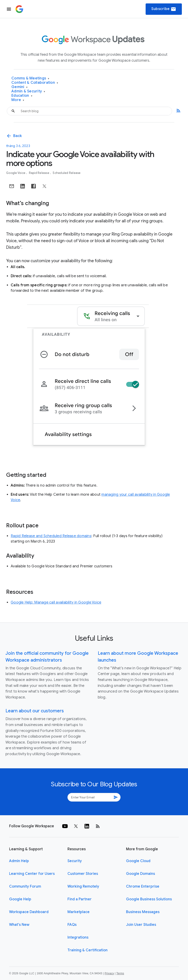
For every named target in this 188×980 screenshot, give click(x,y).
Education (22, 96)
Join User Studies (141, 925)
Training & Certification (88, 950)
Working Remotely (83, 886)
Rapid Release (40, 173)
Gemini (19, 87)
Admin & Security (28, 91)
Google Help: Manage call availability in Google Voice (56, 602)
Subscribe (164, 9)
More (18, 100)
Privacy (109, 973)
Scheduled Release (67, 173)
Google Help (20, 899)
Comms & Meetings (30, 78)
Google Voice (16, 173)
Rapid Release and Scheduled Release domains (51, 536)
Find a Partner (80, 899)
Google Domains (140, 874)
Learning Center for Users (32, 874)
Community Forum (25, 886)
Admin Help (19, 861)
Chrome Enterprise (143, 886)
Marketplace (79, 912)
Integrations (78, 937)
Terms (120, 973)
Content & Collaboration (35, 83)
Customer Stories (83, 874)
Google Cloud (138, 861)
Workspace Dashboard (29, 912)
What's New (19, 925)
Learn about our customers (35, 711)
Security (75, 861)
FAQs (72, 925)
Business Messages (143, 912)
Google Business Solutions (149, 899)
